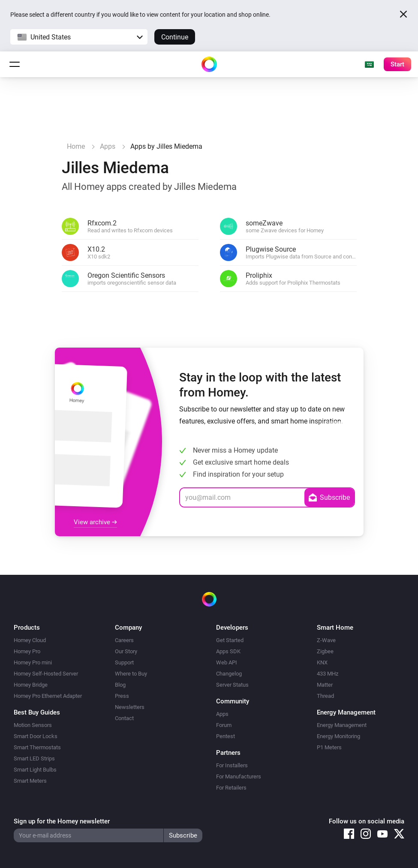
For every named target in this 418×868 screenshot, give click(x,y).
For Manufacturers (239, 776)
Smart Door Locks (36, 736)
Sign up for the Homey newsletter (62, 821)
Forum (224, 725)
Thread (325, 696)
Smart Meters (30, 781)
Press (122, 696)
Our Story (126, 651)
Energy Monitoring (338, 736)
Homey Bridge (31, 685)
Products (27, 628)
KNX (322, 662)
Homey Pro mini (33, 662)
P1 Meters (329, 747)
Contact (124, 718)
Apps (222, 714)
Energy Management (342, 725)
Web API (227, 662)
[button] (79, 37)
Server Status (232, 685)
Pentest (226, 736)
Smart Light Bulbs (35, 770)
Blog (120, 685)
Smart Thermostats (37, 747)
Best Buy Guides (37, 712)
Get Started (230, 640)
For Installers (232, 765)
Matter (325, 685)
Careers (124, 640)
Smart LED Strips (34, 758)
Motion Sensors (33, 725)
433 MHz (328, 674)
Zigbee (325, 651)
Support (124, 662)
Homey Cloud (30, 640)
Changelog (229, 674)
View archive (95, 522)
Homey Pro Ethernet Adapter (48, 696)
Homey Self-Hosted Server (46, 674)
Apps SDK (228, 651)
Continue (175, 37)
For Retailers (231, 788)
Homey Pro (27, 651)
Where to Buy (131, 674)
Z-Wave (326, 640)
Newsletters (130, 707)
